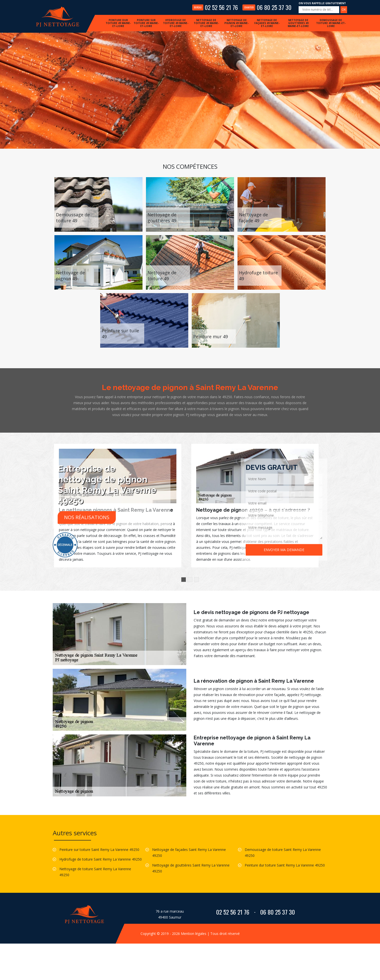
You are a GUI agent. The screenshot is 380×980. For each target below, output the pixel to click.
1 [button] (184, 580)
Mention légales (194, 934)
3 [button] (196, 580)
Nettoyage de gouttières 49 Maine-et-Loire (298, 23)
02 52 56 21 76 (215, 7)
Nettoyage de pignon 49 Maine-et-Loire (237, 23)
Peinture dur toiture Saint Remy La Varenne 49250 (285, 865)
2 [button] (190, 580)
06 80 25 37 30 (267, 7)
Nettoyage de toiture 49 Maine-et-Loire (206, 23)
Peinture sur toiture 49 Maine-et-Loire (146, 23)
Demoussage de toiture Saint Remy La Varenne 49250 (283, 853)
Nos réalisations (87, 518)
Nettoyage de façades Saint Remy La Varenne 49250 (189, 853)
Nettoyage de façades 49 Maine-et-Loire (267, 23)
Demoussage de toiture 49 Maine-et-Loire (331, 23)
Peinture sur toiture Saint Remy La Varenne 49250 (99, 850)
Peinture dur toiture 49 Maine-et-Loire (118, 23)
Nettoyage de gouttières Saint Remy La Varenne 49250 (191, 868)
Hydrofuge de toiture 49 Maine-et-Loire (176, 23)
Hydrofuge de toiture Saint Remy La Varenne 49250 (101, 859)
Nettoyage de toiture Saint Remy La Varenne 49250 (95, 872)
